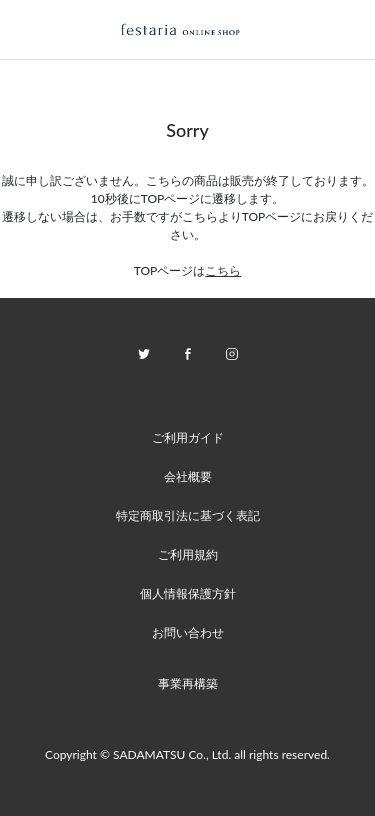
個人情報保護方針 (188, 593)
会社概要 (188, 476)
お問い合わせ (188, 632)
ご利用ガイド (188, 437)
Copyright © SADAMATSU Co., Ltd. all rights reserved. (187, 754)
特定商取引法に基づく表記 (188, 515)
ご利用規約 (188, 554)
